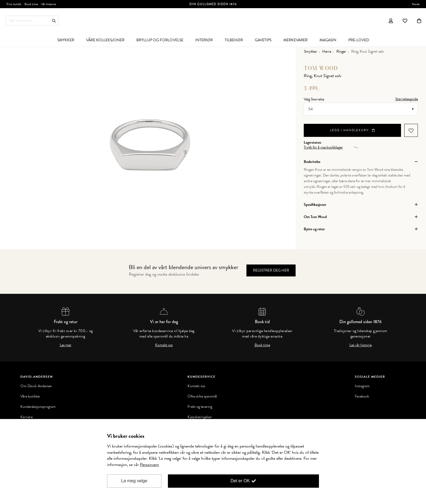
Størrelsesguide (407, 99)
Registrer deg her (271, 270)
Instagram (362, 386)
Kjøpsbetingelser (200, 417)
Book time (262, 345)
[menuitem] (66, 40)
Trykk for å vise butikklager (323, 147)
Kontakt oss (164, 345)
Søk (54, 21)
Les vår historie (361, 345)
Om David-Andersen (36, 386)
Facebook (362, 396)
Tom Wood (321, 68)
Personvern (149, 465)
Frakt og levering (200, 407)
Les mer (66, 345)
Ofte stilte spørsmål (202, 396)
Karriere (26, 417)
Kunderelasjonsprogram (38, 407)
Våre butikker (30, 396)
